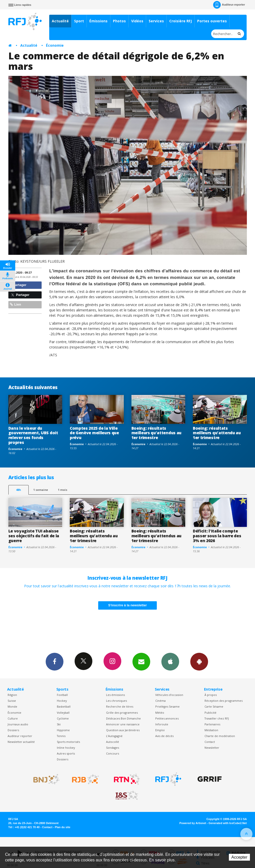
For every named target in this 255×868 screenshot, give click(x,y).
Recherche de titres (120, 706)
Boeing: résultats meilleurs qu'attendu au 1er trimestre (217, 433)
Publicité (210, 713)
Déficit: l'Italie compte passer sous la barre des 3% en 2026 (217, 536)
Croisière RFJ (181, 21)
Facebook (55, 661)
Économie (55, 45)
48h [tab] (18, 490)
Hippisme (63, 730)
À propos (211, 695)
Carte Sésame (214, 706)
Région (12, 695)
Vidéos (137, 21)
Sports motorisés (68, 742)
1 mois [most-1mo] (63, 490)
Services (156, 21)
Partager (18, 285)
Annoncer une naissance (123, 724)
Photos (119, 21)
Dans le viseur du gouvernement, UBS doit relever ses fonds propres (33, 435)
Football (62, 695)
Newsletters (141, 661)
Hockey (62, 701)
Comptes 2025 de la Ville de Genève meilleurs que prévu (94, 433)
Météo (160, 713)
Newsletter (212, 748)
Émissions (98, 21)
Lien (15, 304)
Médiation (211, 730)
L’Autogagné (114, 736)
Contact (210, 742)
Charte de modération (220, 736)
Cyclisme (63, 718)
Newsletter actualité (21, 742)
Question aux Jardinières (123, 730)
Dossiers (13, 730)
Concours (113, 753)
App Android (199, 661)
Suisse (12, 701)
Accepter (239, 857)
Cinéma (160, 701)
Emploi (160, 730)
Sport (79, 21)
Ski (59, 724)
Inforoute (162, 724)
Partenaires (212, 724)
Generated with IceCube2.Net (228, 823)
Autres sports (66, 753)
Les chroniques (116, 701)
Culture (13, 718)
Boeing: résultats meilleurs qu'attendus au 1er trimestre (156, 433)
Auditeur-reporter (229, 5)
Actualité (60, 21)
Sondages (113, 748)
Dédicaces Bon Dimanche (123, 718)
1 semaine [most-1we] (41, 490)
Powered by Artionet (193, 823)
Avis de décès (164, 736)
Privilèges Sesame (167, 706)
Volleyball (63, 713)
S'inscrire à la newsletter (128, 605)
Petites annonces (167, 718)
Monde (12, 706)
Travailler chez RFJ (217, 718)
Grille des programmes (122, 713)
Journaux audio (18, 724)
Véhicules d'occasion (169, 695)
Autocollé (113, 742)
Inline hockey (66, 748)
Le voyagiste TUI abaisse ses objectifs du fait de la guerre (34, 536)
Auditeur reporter (20, 736)
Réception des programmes (224, 701)
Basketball (64, 706)
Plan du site (63, 827)
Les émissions (115, 695)
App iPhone (170, 661)
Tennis (61, 736)
